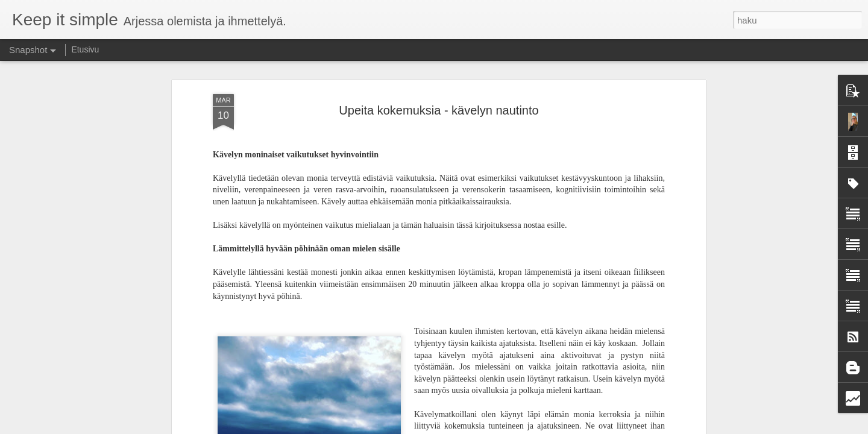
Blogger (507, 427)
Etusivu (85, 49)
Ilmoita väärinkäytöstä (555, 427)
